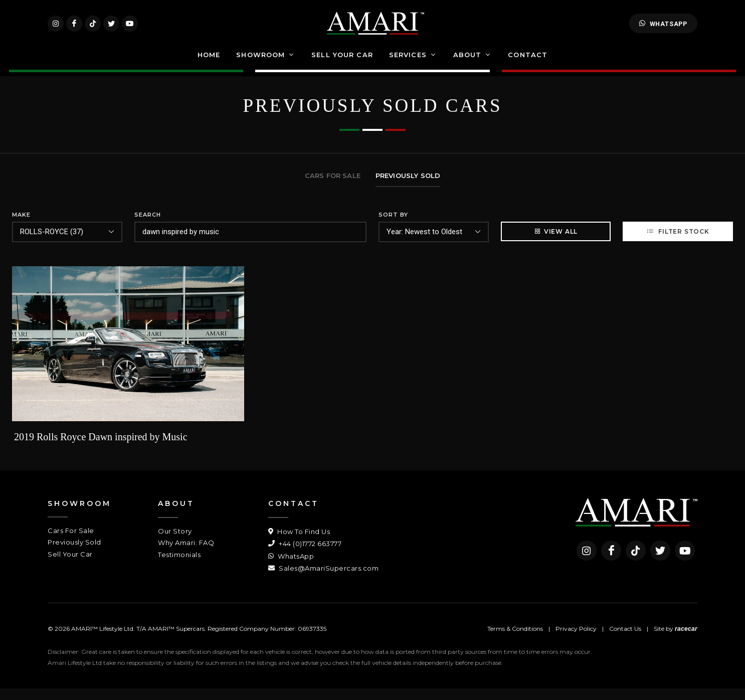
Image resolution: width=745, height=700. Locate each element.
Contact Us (625, 640)
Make (21, 226)
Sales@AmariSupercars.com (323, 580)
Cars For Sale (71, 542)
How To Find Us (299, 543)
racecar (686, 640)
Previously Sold (74, 554)
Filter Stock (678, 243)
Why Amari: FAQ (186, 554)
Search (148, 226)
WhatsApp (663, 29)
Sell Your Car (70, 566)
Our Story (175, 543)
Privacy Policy (576, 640)
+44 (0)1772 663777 (305, 555)
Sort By (393, 226)
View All (556, 243)
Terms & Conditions (515, 640)
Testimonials (179, 566)
